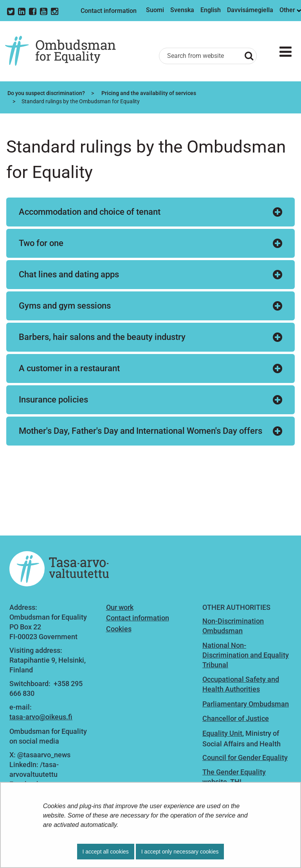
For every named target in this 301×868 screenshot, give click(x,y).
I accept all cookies (106, 852)
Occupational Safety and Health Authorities (241, 684)
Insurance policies (53, 400)
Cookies (119, 629)
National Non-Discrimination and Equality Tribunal (246, 655)
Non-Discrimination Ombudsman (233, 626)
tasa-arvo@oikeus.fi (41, 717)
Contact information (109, 11)
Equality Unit (222, 733)
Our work (120, 607)
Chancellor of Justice (236, 718)
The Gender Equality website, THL (234, 777)
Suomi (155, 10)
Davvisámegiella (250, 10)
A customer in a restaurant (69, 368)
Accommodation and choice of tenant (90, 212)
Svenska (182, 10)
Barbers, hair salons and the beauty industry (102, 337)
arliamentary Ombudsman (248, 704)
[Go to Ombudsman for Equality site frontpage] (66, 51)
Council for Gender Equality (245, 757)
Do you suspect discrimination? (46, 93)
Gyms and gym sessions (65, 306)
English (211, 10)
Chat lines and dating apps (69, 274)
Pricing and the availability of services (148, 93)
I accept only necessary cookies (180, 852)
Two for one (41, 243)
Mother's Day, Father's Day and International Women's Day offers (141, 431)
